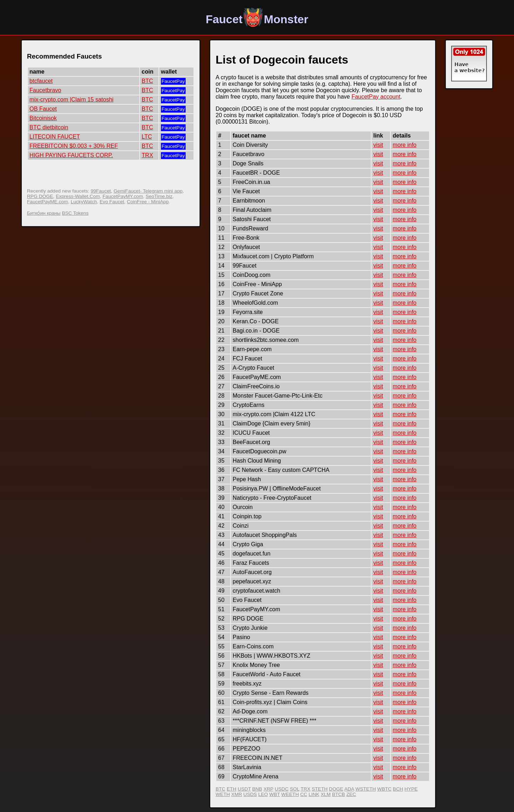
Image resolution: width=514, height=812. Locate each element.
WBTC (384, 789)
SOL (295, 789)
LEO (263, 794)
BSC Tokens (75, 213)
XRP (268, 789)
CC (304, 794)
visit (378, 145)
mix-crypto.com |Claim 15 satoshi (72, 99)
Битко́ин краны (44, 213)
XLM (326, 794)
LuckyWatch (84, 202)
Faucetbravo (46, 90)
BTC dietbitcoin (49, 127)
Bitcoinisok (43, 118)
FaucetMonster (257, 19)
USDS (250, 794)
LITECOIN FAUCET (55, 137)
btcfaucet (41, 81)
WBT (274, 794)
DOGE (336, 789)
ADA (349, 789)
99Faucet (101, 191)
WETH (223, 794)
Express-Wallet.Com (78, 196)
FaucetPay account (376, 97)
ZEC (351, 794)
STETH (320, 789)
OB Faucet (43, 109)
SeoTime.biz (159, 196)
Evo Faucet (112, 202)
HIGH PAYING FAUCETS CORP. (71, 155)
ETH (231, 789)
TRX (147, 155)
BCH (398, 789)
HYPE (411, 789)
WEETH (290, 794)
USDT (244, 789)
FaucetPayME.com (48, 202)
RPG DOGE (40, 196)
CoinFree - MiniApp (148, 202)
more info (405, 145)
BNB (257, 789)
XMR (237, 794)
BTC (147, 81)
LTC (147, 137)
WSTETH (366, 789)
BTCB (338, 794)
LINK (314, 794)
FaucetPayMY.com (123, 196)
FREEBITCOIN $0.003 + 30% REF (74, 146)
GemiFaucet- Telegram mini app (148, 191)
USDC (282, 789)
